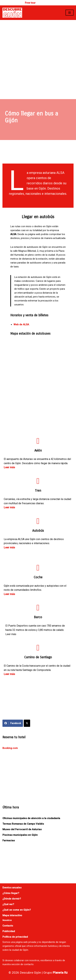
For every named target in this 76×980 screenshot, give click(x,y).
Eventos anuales (12, 888)
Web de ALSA (21, 324)
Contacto (8, 926)
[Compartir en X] (27, 723)
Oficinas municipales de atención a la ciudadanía (31, 818)
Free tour (30, 3)
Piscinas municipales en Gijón (20, 835)
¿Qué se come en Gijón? (17, 910)
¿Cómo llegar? (11, 893)
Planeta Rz (60, 973)
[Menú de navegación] (70, 13)
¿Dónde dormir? (12, 899)
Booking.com (10, 748)
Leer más (9, 467)
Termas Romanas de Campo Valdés (23, 824)
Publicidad (9, 931)
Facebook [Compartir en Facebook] (13, 723)
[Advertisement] (38, 60)
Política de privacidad (15, 937)
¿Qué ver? (8, 904)
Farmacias (9, 840)
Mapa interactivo (12, 915)
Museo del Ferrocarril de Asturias (22, 829)
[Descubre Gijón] (12, 13)
